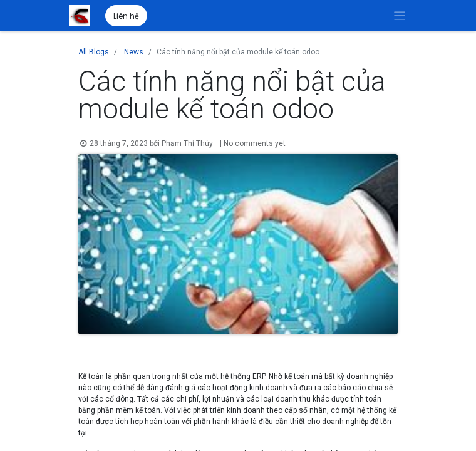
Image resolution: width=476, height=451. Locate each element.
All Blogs (94, 52)
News (134, 52)
